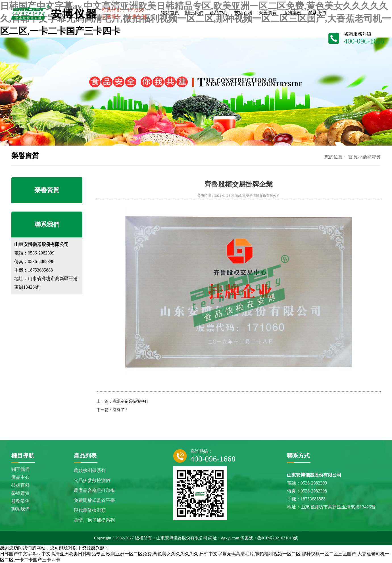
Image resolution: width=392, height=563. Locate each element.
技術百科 (20, 485)
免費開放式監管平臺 (94, 500)
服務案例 (20, 501)
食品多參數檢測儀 (92, 480)
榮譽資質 (372, 157)
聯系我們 (20, 509)
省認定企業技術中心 (130, 401)
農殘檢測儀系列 (90, 470)
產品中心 (20, 477)
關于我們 (20, 469)
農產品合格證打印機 (94, 490)
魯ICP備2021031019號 (278, 538)
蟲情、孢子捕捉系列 (94, 520)
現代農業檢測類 (90, 510)
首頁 (353, 157)
